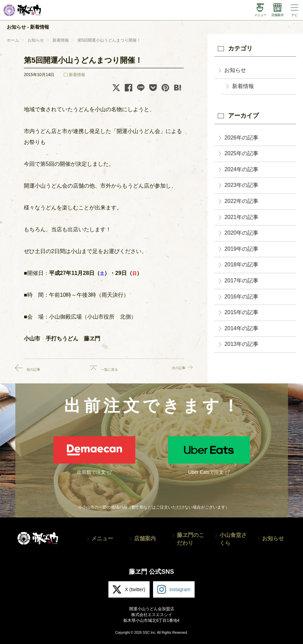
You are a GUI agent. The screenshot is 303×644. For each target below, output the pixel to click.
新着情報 (77, 75)
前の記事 (35, 368)
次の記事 (172, 368)
